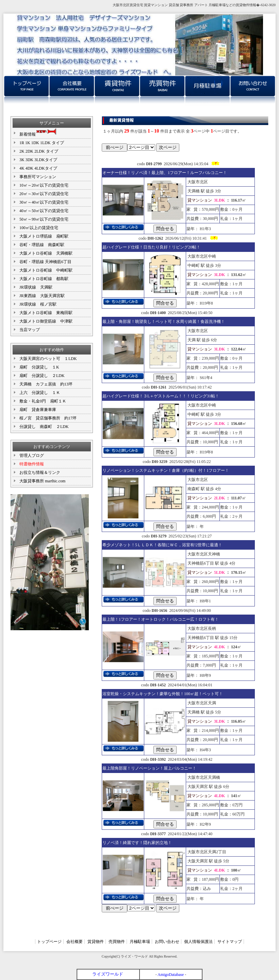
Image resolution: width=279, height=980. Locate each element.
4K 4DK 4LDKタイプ (38, 168)
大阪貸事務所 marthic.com (42, 481)
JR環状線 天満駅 (36, 287)
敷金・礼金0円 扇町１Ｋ (43, 401)
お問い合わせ (167, 942)
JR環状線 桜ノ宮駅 (38, 304)
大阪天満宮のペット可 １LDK (48, 359)
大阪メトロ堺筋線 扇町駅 (44, 236)
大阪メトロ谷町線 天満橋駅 (46, 253)
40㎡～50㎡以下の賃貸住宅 (44, 211)
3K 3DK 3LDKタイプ (38, 160)
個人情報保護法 (198, 942)
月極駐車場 (140, 942)
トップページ (49, 942)
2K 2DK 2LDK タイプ (39, 151)
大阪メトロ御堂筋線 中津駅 (46, 321)
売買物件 (117, 942)
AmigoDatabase (171, 975)
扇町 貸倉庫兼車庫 (38, 410)
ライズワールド (108, 974)
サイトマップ (230, 942)
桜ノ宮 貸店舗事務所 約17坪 (48, 418)
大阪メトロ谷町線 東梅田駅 (46, 313)
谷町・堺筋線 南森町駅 (42, 245)
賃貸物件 (96, 942)
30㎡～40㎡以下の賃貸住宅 (44, 202)
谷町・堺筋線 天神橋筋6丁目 (45, 262)
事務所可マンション (38, 177)
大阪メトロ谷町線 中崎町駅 (46, 270)
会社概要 (75, 942)
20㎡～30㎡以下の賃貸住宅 (44, 194)
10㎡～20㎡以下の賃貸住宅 (44, 185)
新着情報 (38, 132)
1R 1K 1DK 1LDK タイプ (44, 143)
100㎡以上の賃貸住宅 (39, 228)
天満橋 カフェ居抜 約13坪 (46, 384)
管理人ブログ (32, 455)
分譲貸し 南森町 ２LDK (44, 427)
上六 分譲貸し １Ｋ (40, 393)
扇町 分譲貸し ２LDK (42, 376)
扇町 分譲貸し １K (39, 367)
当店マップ (30, 330)
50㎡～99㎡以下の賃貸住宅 (44, 219)
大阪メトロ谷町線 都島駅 (44, 279)
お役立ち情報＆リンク (40, 472)
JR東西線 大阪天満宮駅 (42, 296)
